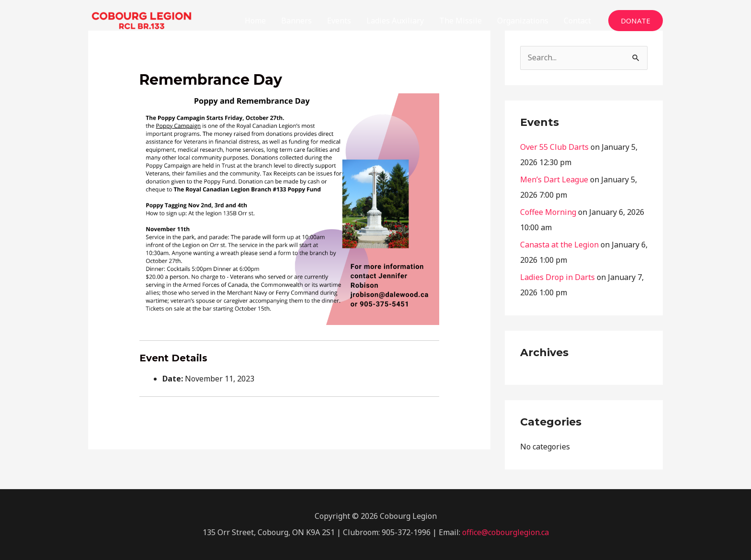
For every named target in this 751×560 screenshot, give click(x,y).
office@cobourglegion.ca (506, 532)
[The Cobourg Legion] (142, 20)
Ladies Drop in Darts (558, 277)
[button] (636, 21)
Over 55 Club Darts (554, 147)
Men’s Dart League (554, 179)
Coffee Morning (548, 212)
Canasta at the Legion (559, 245)
